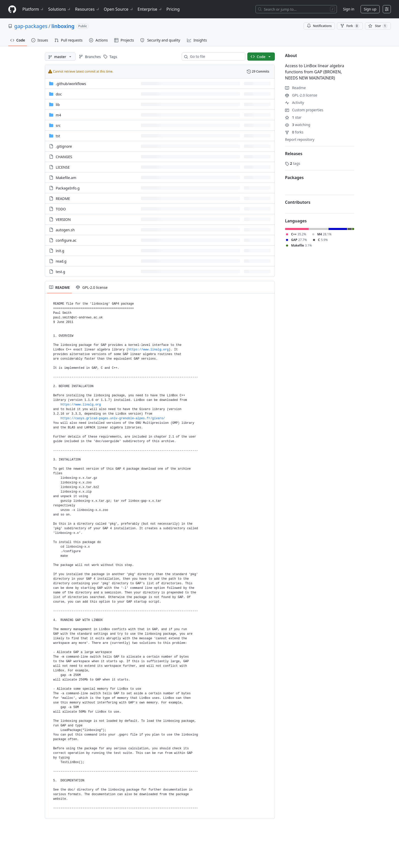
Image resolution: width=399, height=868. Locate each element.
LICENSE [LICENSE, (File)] (63, 167)
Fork (350, 26)
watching (298, 125)
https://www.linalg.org (148, 350)
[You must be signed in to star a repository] (378, 26)
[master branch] (60, 57)
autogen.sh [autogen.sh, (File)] (65, 230)
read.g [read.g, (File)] (61, 261)
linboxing (63, 26)
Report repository (300, 139)
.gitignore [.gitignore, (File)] (64, 146)
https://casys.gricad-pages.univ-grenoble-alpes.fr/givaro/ (113, 418)
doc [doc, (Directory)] (59, 94)
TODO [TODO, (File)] (61, 209)
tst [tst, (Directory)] (58, 136)
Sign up (370, 9)
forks (294, 132)
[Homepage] (12, 9)
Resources (87, 9)
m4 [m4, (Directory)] (58, 115)
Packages (294, 178)
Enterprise (150, 9)
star (293, 117)
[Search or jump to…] (296, 9)
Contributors (298, 202)
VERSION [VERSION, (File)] (63, 219)
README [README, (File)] (63, 199)
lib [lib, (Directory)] (58, 105)
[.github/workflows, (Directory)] (71, 84)
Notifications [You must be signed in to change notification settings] (319, 26)
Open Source (119, 9)
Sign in (349, 9)
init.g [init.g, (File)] (60, 251)
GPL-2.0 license (301, 95)
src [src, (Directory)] (58, 125)
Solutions (60, 9)
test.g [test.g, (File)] (60, 272)
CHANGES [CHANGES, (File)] (64, 157)
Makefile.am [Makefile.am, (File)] (66, 178)
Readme (295, 88)
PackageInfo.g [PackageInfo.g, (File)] (68, 188)
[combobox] (216, 57)
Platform (33, 9)
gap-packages (31, 26)
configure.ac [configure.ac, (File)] (66, 240)
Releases (294, 154)
